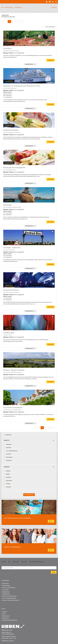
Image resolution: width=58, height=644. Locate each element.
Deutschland (9, 480)
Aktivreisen (9, 444)
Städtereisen (6, 592)
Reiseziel (29, 467)
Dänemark (8, 477)
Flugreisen (8, 448)
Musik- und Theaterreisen (10, 596)
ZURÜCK (53, 7)
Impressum (24, 562)
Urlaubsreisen (6, 586)
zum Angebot (51, 60)
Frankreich (8, 487)
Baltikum (8, 471)
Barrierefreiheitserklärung (36, 562)
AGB (9, 562)
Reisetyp (29, 440)
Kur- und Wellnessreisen (12, 451)
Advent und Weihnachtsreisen (11, 600)
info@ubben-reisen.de (8, 641)
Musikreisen (9, 460)
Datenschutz (16, 562)
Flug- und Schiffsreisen (9, 588)
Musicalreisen (9, 457)
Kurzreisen (8, 454)
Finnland (8, 484)
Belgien (8, 474)
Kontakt (4, 562)
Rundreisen (6, 584)
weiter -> (51, 521)
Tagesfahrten (6, 594)
